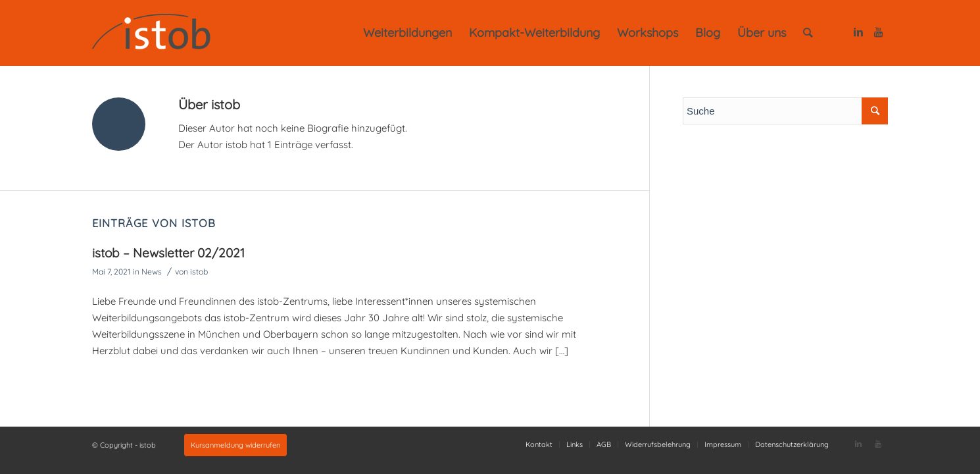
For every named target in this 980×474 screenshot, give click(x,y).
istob (199, 272)
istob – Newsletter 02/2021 (168, 253)
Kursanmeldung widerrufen (235, 445)
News (152, 272)
